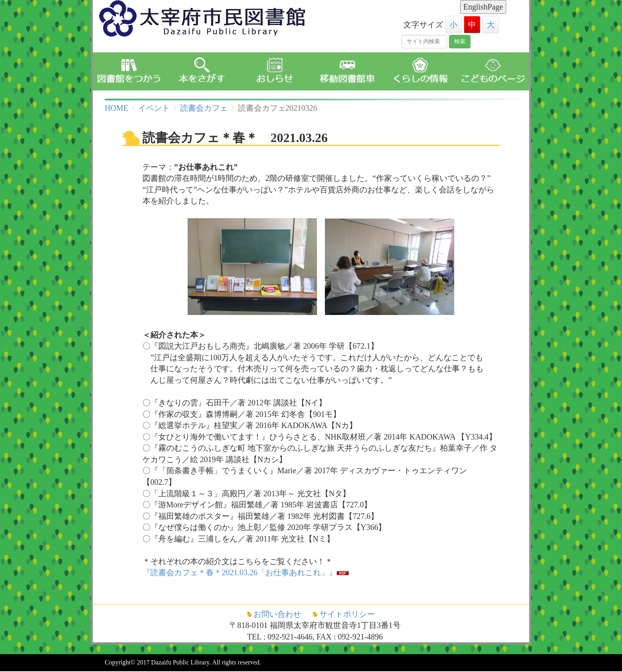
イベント (154, 108)
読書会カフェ (204, 108)
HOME (116, 108)
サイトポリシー (347, 614)
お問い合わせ (278, 614)
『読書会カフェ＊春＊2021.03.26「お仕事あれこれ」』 (240, 572)
